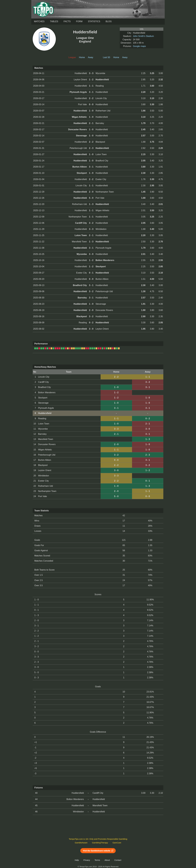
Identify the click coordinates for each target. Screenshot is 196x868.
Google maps (139, 46)
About (107, 860)
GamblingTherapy (100, 843)
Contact (118, 860)
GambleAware (81, 843)
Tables (54, 21)
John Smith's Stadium (143, 36)
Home (82, 57)
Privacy (87, 860)
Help (77, 860)
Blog (109, 21)
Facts (67, 21)
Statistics (94, 21)
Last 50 (106, 57)
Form (79, 21)
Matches (39, 21)
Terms (97, 860)
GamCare (117, 843)
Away (91, 57)
